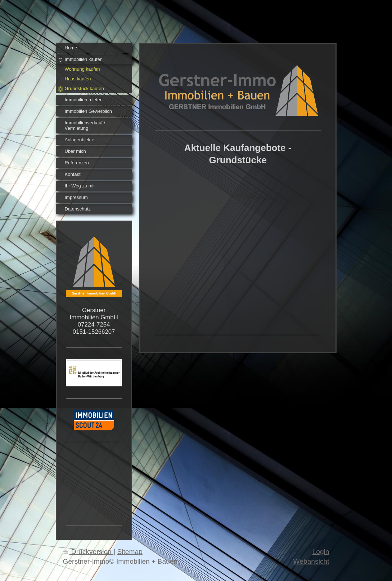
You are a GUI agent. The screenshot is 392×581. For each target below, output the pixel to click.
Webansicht (311, 561)
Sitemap (130, 552)
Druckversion (88, 552)
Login (321, 552)
